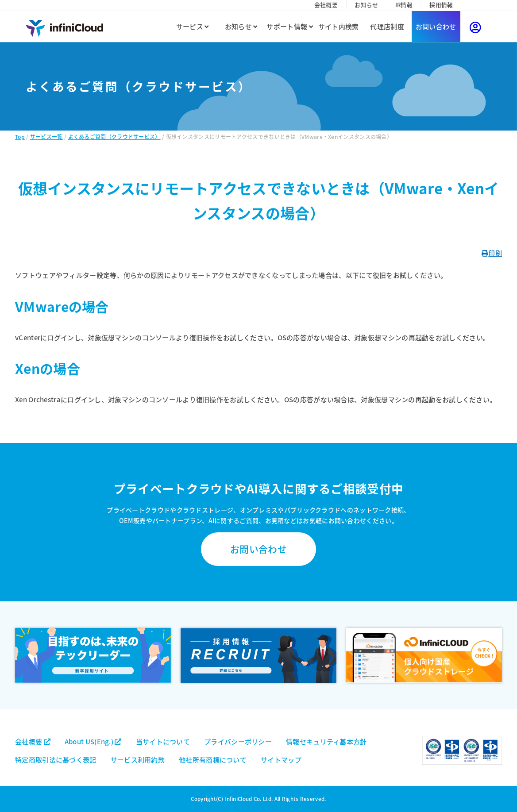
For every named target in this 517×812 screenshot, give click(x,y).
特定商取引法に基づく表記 (56, 760)
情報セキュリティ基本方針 (326, 741)
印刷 (492, 253)
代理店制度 (387, 26)
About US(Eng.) (93, 741)
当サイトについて (163, 741)
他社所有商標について (213, 760)
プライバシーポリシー (238, 741)
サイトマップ (281, 760)
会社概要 (326, 5)
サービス (193, 26)
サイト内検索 (339, 26)
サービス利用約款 (138, 760)
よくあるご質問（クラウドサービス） (114, 137)
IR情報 (404, 5)
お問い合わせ (436, 26)
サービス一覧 (46, 137)
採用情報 (441, 5)
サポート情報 (289, 26)
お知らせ (366, 5)
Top (20, 137)
